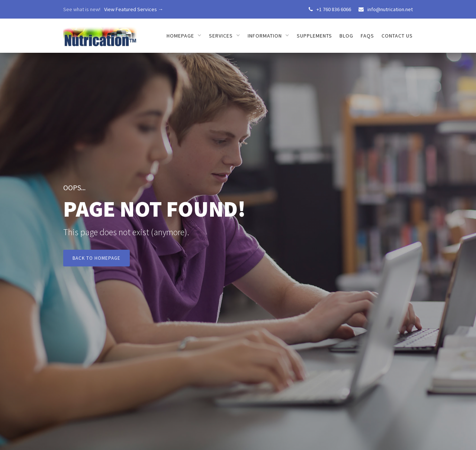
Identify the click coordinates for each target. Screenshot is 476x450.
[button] (184, 36)
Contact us (397, 36)
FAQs (367, 36)
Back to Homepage (97, 258)
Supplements (314, 36)
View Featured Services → (134, 9)
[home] (100, 33)
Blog (346, 36)
